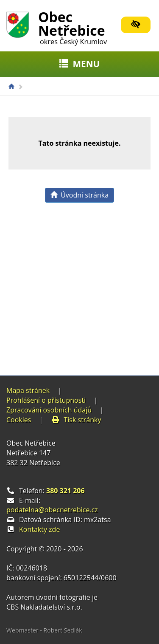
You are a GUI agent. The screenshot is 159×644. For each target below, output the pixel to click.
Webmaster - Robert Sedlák (44, 630)
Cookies (19, 420)
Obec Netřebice (73, 26)
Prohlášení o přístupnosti (46, 400)
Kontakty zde (39, 529)
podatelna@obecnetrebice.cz (52, 510)
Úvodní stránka (79, 195)
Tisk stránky (76, 420)
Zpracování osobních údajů (49, 410)
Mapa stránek (28, 390)
